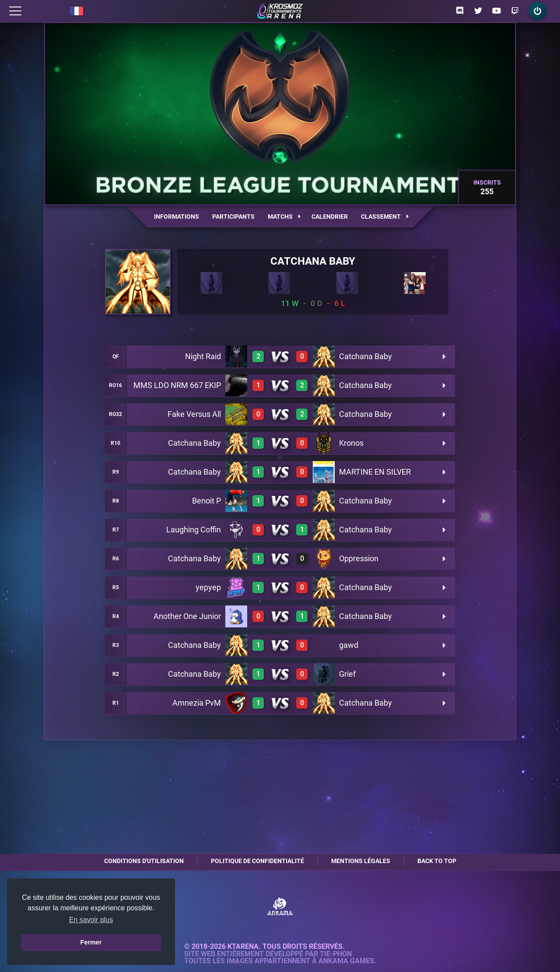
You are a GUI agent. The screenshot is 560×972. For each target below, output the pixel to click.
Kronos (351, 443)
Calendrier (330, 217)
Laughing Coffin (194, 530)
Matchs (284, 217)
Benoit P (206, 501)
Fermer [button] (91, 942)
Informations (177, 217)
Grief (347, 674)
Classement (385, 217)
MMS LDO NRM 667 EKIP (177, 385)
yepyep (208, 587)
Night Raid (203, 356)
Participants (233, 217)
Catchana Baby (313, 261)
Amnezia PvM (197, 703)
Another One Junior (187, 616)
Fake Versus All (194, 414)
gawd (349, 645)
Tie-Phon (336, 954)
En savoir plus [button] (91, 920)
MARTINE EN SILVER (375, 472)
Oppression (359, 558)
